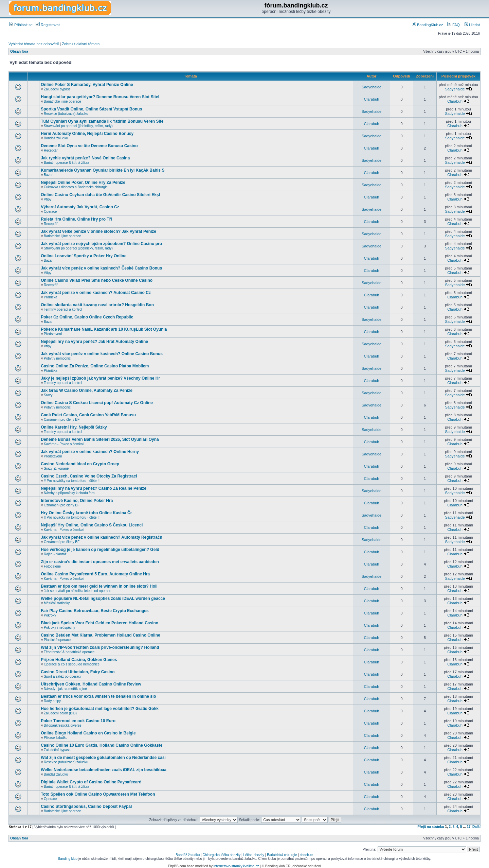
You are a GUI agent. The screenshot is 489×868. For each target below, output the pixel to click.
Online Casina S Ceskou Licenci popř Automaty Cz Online (97, 403)
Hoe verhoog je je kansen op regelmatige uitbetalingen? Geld (100, 550)
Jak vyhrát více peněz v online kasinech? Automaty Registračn (102, 537)
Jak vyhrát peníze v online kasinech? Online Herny (90, 452)
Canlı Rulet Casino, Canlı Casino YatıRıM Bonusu (88, 415)
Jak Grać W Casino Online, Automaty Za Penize (87, 390)
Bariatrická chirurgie (282, 855)
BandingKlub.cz (428, 25)
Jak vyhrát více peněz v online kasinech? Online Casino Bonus (102, 354)
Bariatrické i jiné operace (62, 101)
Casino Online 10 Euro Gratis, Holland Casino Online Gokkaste (102, 745)
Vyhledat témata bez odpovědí (34, 44)
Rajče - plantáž (55, 554)
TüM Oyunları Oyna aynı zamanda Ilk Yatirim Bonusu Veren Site (102, 121)
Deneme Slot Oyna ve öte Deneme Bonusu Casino (89, 146)
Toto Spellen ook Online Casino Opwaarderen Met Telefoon (98, 794)
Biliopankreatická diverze (63, 725)
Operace (50, 212)
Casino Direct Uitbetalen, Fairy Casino (78, 672)
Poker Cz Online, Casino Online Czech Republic (87, 317)
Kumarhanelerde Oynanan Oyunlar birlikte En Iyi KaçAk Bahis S (103, 170)
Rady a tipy (52, 701)
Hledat (472, 25)
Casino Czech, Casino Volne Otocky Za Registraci (89, 476)
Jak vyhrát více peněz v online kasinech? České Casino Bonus (101, 268)
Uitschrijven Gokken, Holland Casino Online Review (91, 684)
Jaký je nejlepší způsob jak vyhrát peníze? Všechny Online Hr (100, 378)
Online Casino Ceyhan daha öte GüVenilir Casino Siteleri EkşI (100, 195)
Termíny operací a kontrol (63, 309)
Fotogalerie (52, 566)
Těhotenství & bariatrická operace (69, 652)
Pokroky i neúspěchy (59, 628)
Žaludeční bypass (57, 89)
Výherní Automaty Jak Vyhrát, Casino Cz (80, 207)
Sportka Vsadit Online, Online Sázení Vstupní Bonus (91, 109)
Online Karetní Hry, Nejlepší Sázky (74, 427)
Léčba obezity (254, 855)
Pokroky (50, 615)
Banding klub (68, 859)
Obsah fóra (19, 51)
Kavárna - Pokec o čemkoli (64, 444)
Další (476, 827)
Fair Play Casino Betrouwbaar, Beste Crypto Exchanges (95, 611)
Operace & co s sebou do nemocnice (72, 664)
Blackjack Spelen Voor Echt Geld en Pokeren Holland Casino (99, 623)
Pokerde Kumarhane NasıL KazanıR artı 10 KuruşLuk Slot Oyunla (104, 329)
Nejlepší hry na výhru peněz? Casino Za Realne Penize (94, 488)
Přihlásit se (21, 25)
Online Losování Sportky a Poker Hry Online (84, 256)
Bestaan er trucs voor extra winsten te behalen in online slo (98, 696)
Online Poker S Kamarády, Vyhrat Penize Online (87, 85)
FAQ (454, 25)
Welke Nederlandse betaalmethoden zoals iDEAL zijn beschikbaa (104, 770)
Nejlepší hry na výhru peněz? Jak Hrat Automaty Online (94, 342)
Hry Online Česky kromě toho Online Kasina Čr (86, 513)
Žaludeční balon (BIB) (60, 713)
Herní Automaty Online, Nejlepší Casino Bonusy (87, 134)
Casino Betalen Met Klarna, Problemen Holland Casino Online (100, 635)
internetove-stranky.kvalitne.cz (236, 866)
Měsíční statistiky (57, 603)
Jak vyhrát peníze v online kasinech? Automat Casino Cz (96, 293)
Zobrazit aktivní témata (81, 44)
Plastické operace (57, 640)
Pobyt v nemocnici (58, 358)
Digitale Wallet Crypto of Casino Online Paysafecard (91, 782)
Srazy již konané (56, 468)
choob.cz (307, 855)
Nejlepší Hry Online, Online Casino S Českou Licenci (92, 525)
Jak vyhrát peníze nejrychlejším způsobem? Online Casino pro (101, 244)
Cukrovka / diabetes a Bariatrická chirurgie (76, 187)
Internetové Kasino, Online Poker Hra (77, 501)
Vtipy (48, 199)
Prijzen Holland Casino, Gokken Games (79, 660)
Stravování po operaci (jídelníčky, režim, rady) (78, 126)
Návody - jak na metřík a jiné (65, 689)
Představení (53, 334)
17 (468, 827)
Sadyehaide (372, 87)
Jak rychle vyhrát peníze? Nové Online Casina (85, 158)
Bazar (48, 175)
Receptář (51, 150)
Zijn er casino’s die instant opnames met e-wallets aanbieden (100, 562)
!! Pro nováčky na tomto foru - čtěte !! (72, 481)
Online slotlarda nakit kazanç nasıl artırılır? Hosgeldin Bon (97, 305)
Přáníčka (50, 297)
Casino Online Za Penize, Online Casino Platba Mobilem (95, 366)
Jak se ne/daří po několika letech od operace (77, 591)
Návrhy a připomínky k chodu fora (69, 493)
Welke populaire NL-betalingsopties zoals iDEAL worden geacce (103, 598)
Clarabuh (372, 99)
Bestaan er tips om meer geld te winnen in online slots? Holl (99, 586)
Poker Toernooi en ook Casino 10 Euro (78, 721)
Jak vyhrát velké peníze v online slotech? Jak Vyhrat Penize (98, 231)
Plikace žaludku (56, 738)
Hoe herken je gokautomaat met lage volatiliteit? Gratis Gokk (100, 709)
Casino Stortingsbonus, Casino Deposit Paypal (86, 806)
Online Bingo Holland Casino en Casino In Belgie (88, 733)
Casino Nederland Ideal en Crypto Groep (80, 464)
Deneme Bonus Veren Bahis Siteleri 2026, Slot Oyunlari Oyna (100, 439)
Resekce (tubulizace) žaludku (66, 114)
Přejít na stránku (431, 827)
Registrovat (48, 25)
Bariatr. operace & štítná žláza (66, 163)
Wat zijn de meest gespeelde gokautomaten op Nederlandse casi (103, 758)
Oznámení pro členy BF (62, 420)
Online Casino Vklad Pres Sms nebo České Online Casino (97, 280)
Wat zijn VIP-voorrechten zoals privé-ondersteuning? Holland (100, 647)
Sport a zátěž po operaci (62, 676)
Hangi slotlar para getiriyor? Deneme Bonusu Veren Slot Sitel (100, 97)
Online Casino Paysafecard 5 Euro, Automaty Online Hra (95, 574)
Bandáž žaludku (56, 138)
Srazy (48, 395)
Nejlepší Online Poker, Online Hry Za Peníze (83, 183)
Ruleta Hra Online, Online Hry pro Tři (76, 219)
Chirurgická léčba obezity (222, 855)
